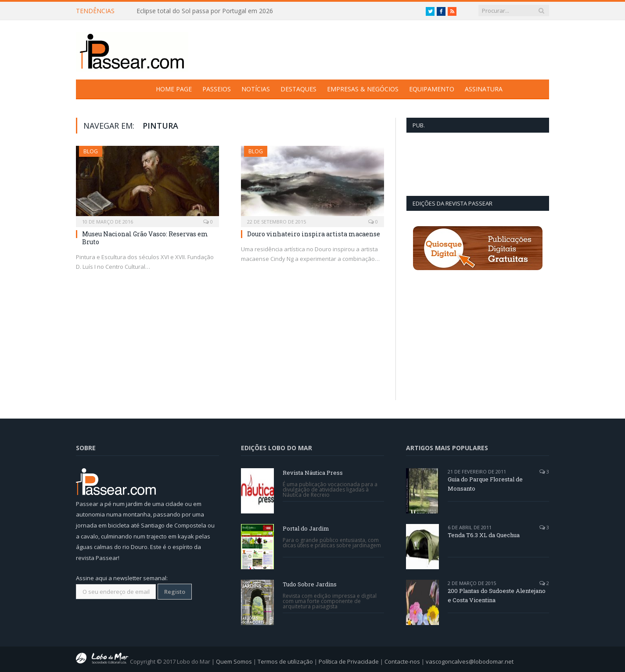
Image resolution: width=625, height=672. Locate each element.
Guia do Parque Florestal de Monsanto (485, 484)
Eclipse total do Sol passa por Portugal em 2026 (205, 11)
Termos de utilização (285, 661)
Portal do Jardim (306, 528)
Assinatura (484, 89)
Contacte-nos (402, 661)
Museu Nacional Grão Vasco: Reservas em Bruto (145, 238)
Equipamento (432, 89)
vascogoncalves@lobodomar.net (470, 661)
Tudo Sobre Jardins (310, 584)
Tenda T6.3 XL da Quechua (484, 535)
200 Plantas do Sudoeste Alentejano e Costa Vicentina (497, 595)
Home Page (174, 89)
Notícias (256, 89)
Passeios (217, 89)
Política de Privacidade (349, 661)
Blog (91, 151)
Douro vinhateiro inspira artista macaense (314, 234)
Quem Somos (234, 661)
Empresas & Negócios (363, 89)
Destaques (298, 89)
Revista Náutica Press (313, 473)
